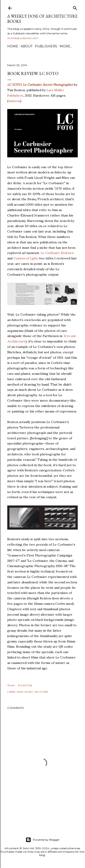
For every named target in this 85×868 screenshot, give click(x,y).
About (27, 46)
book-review (25, 692)
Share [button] (11, 685)
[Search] (75, 7)
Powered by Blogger (43, 840)
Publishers (46, 46)
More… (66, 46)
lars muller (41, 692)
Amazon (14, 101)
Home (13, 46)
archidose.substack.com (23, 38)
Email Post (25, 685)
